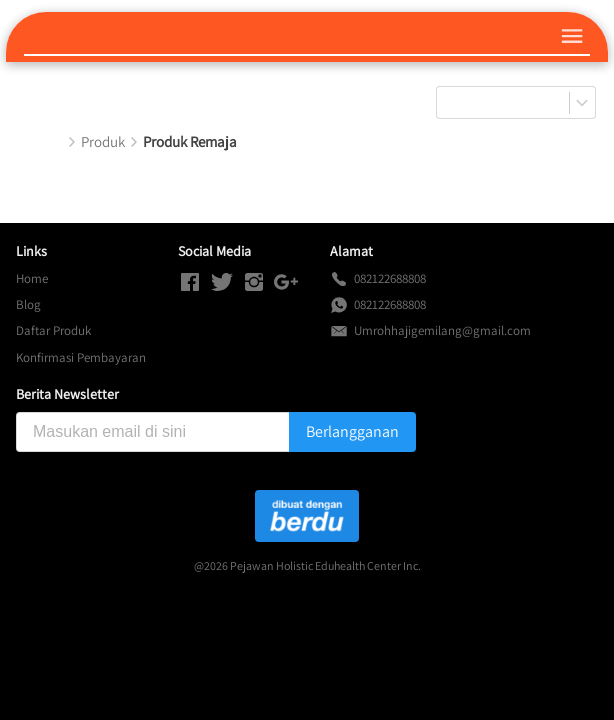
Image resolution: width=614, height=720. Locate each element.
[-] (190, 283)
